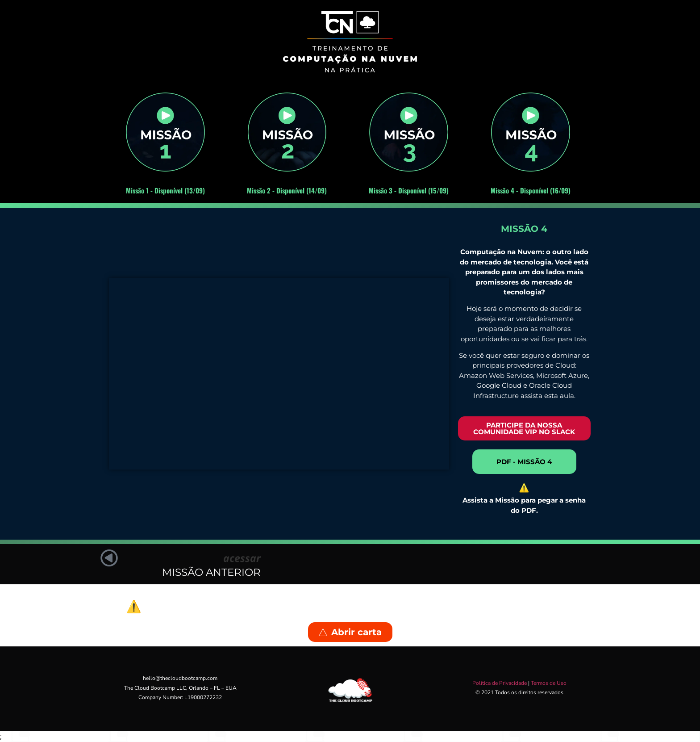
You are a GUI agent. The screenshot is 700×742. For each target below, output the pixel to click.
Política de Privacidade (500, 683)
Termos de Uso (549, 683)
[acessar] (111, 560)
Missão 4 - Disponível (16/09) (531, 190)
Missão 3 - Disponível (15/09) (409, 190)
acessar (242, 558)
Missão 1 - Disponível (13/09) (165, 190)
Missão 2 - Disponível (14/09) (287, 190)
